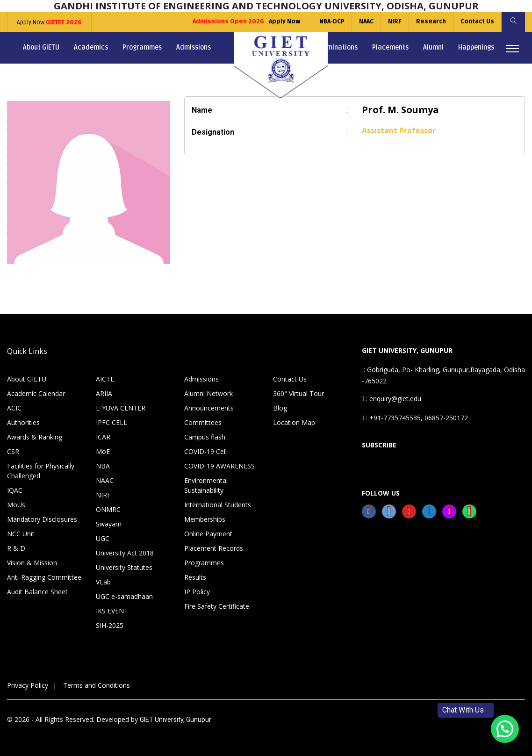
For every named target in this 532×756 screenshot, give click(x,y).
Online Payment (208, 534)
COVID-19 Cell (205, 451)
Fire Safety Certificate (217, 606)
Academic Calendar (36, 393)
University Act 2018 (125, 553)
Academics (91, 47)
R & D (16, 548)
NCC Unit (21, 534)
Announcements (209, 408)
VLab (103, 582)
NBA (103, 466)
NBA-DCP (332, 22)
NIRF (395, 22)
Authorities (23, 422)
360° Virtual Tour (298, 393)
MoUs (16, 505)
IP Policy (197, 592)
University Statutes (124, 567)
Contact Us (477, 22)
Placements (390, 47)
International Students (218, 505)
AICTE (105, 379)
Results (195, 577)
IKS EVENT (112, 611)
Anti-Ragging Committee (44, 577)
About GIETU (41, 47)
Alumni (433, 47)
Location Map (294, 422)
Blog (280, 408)
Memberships (205, 519)
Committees (203, 422)
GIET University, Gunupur (176, 720)
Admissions (194, 47)
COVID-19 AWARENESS (219, 466)
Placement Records (214, 548)
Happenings (476, 47)
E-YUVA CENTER (121, 408)
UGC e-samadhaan (124, 596)
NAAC (366, 22)
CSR (13, 451)
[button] (505, 729)
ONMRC (108, 509)
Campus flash (205, 437)
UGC (103, 538)
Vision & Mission (32, 563)
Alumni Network (208, 393)
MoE (103, 451)
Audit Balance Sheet (37, 592)
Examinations (337, 47)
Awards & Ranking (35, 437)
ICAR (103, 437)
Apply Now (49, 22)
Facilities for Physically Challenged (41, 471)
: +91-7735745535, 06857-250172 (415, 418)
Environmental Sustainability (206, 485)
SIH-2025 (110, 625)
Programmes (142, 47)
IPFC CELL (111, 422)
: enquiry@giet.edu (392, 399)
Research (431, 22)
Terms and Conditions (97, 685)
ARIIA (104, 393)
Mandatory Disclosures (42, 519)
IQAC (15, 490)
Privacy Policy (28, 685)
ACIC (14, 408)
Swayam (109, 524)
